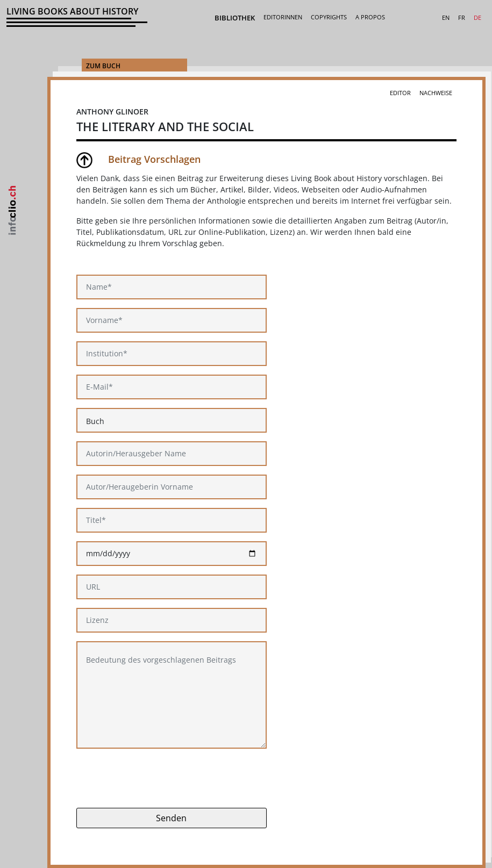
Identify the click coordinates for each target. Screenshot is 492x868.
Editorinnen (283, 17)
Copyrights (329, 17)
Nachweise (436, 93)
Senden (171, 818)
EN (446, 17)
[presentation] (158, 778)
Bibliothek (235, 18)
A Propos (370, 17)
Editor (400, 93)
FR (462, 17)
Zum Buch (103, 66)
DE (477, 17)
